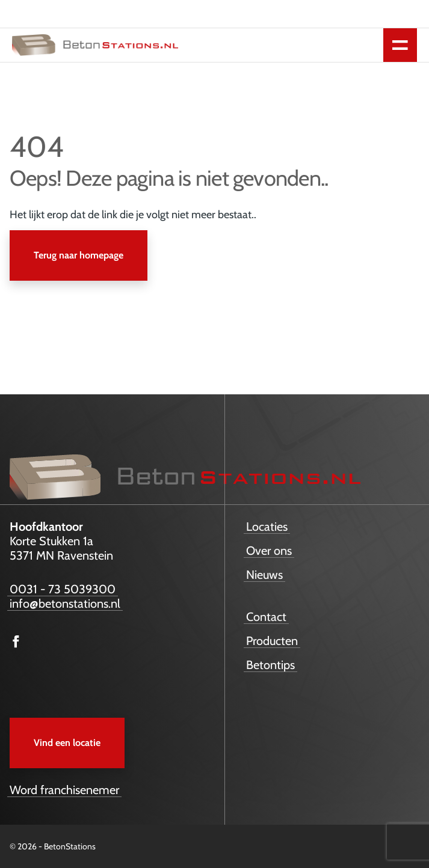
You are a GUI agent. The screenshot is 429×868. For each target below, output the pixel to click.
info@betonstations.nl (65, 604)
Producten (272, 641)
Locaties (267, 527)
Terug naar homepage (79, 255)
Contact (266, 617)
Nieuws (264, 575)
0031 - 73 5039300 (63, 589)
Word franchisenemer (64, 790)
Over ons (269, 551)
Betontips (270, 665)
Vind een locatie (67, 743)
